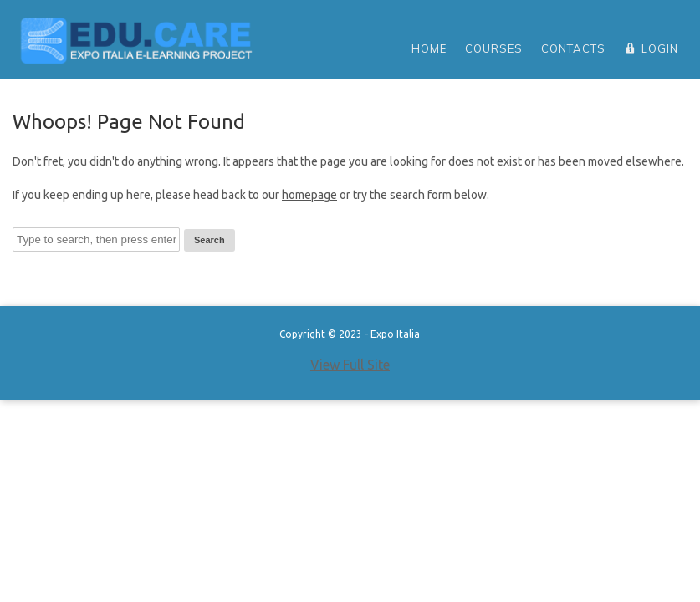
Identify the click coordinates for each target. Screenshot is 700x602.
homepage (309, 195)
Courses (494, 48)
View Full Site (350, 365)
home (429, 48)
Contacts (573, 48)
